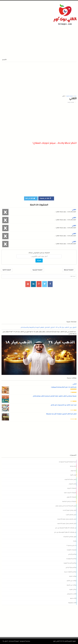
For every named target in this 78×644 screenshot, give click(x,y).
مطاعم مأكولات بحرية (70, 572)
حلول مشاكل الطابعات (70, 537)
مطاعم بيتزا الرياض (71, 568)
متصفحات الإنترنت (71, 102)
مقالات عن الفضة (72, 585)
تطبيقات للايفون (72, 497)
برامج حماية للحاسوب (70, 479)
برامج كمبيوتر (73, 484)
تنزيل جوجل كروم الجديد (70, 510)
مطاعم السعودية (71, 559)
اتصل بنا (5, 641)
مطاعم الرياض (72, 554)
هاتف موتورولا (72, 603)
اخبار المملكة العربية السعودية (68, 462)
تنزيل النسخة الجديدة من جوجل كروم (66, 506)
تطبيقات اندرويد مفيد (70, 493)
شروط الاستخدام (14, 641)
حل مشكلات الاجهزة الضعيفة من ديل (66, 528)
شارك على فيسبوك (46, 198)
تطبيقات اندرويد (72, 488)
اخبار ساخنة (73, 466)
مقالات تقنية (73, 576)
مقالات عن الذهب (72, 581)
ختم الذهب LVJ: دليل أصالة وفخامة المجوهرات (64, 387)
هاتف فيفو (73, 598)
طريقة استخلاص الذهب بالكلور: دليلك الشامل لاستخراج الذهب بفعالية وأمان (55, 396)
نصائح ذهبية (73, 590)
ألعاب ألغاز (73, 475)
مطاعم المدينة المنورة (70, 563)
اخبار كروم (74, 471)
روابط (75, 541)
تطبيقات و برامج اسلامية (69, 502)
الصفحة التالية (7, 270)
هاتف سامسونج (72, 594)
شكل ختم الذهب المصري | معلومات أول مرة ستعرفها (61, 414)
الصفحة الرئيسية (37, 270)
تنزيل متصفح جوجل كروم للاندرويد (67, 519)
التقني (74, 210)
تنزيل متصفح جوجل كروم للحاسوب (67, 524)
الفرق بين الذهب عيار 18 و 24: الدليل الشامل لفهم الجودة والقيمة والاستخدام (49, 327)
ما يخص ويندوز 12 (71, 546)
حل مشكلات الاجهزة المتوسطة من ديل (65, 532)
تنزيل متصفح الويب (71, 515)
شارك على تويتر (30, 198)
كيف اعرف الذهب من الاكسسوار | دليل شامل (64, 405)
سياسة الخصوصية (25, 641)
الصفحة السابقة (69, 270)
